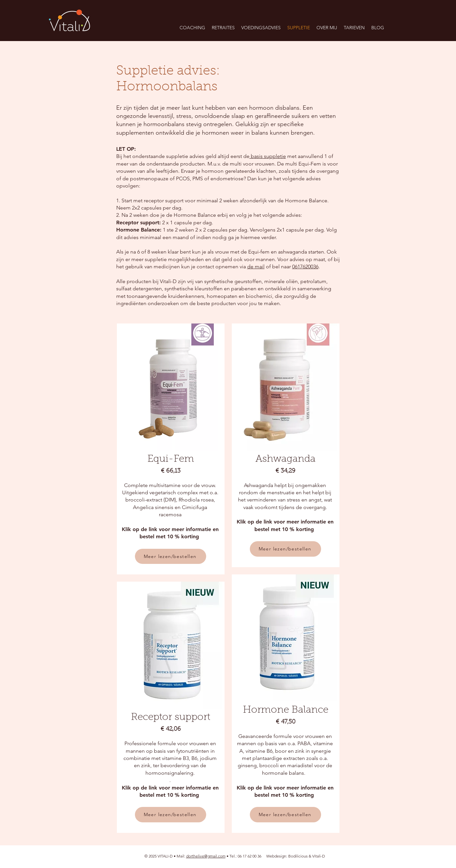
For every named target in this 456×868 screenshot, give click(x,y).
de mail (256, 267)
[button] (223, 28)
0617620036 (305, 267)
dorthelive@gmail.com (206, 856)
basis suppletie (268, 156)
